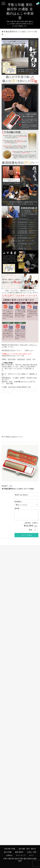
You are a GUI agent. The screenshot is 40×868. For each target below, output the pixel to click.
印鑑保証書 (21, 359)
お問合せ (9, 855)
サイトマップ (21, 855)
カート (31, 855)
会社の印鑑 (8, 852)
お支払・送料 (32, 852)
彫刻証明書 (12, 359)
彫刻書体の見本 (9, 351)
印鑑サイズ (29, 351)
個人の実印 (12, 437)
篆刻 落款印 (19, 852)
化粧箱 (29, 359)
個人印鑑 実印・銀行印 (27, 849)
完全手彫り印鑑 (10, 849)
